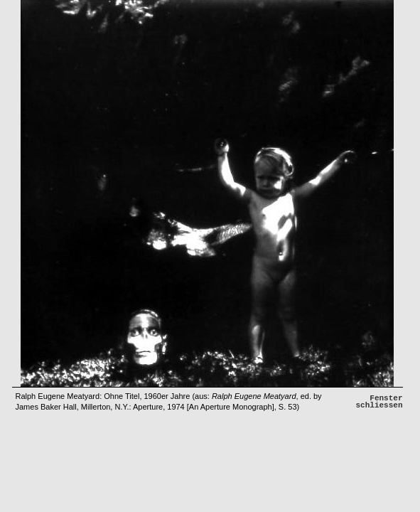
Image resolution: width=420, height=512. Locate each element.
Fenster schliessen (379, 402)
